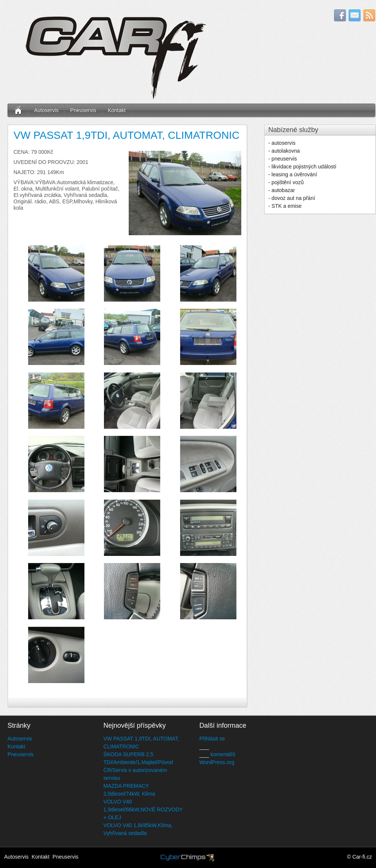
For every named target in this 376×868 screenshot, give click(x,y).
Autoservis (46, 110)
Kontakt (117, 110)
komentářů (217, 754)
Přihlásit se (212, 739)
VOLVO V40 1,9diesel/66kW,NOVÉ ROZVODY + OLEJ (143, 809)
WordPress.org (217, 762)
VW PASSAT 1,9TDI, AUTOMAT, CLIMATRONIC (126, 135)
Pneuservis (83, 110)
